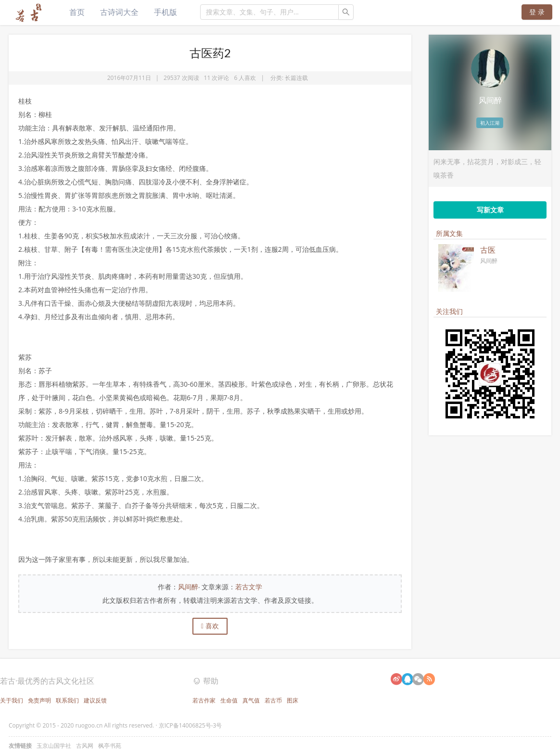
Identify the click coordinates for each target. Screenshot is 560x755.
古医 (488, 250)
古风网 (85, 746)
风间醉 (188, 587)
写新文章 (490, 210)
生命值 (229, 700)
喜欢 (210, 626)
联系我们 (67, 700)
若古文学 (249, 587)
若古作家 (204, 700)
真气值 (251, 700)
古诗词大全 (119, 12)
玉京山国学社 (54, 746)
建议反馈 (95, 700)
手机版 (165, 12)
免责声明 (39, 700)
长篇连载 (296, 78)
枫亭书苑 (110, 746)
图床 (293, 700)
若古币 (273, 700)
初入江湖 (490, 123)
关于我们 (12, 700)
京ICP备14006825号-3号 (191, 725)
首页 (77, 12)
